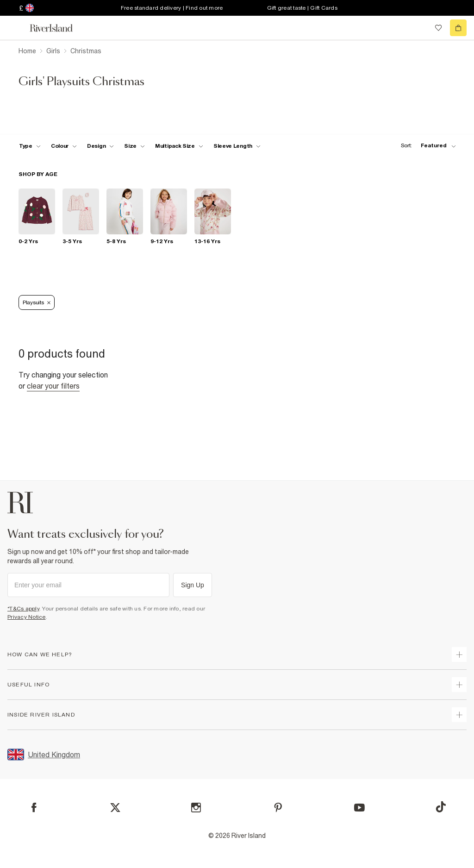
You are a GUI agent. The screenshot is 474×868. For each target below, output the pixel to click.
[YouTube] (359, 808)
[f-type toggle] (30, 146)
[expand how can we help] (459, 654)
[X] (115, 808)
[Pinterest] (278, 808)
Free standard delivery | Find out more (172, 8)
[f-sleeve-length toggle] (237, 146)
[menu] (16, 28)
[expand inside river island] (459, 715)
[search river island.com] (419, 28)
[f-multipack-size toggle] (179, 146)
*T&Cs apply (23, 609)
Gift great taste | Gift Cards (302, 8)
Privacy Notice (27, 617)
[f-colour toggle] (64, 146)
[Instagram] (196, 808)
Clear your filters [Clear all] (53, 386)
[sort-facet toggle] (426, 146)
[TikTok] (441, 807)
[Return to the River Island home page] (57, 28)
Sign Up (193, 585)
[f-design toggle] (100, 146)
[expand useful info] (459, 685)
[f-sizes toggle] (134, 146)
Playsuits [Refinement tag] (37, 302)
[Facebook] (34, 808)
